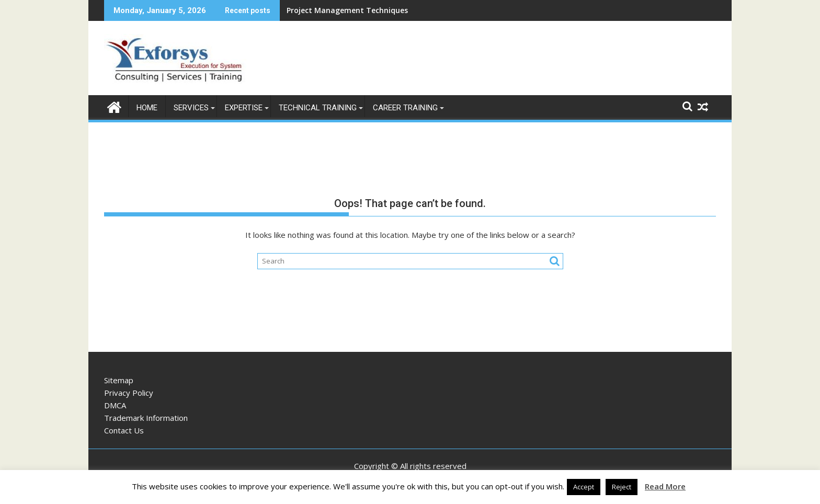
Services (191, 108)
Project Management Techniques (347, 10)
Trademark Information (146, 418)
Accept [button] (584, 487)
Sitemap (119, 380)
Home (147, 108)
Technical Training (318, 108)
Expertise (244, 108)
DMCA (115, 405)
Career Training (405, 108)
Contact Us (124, 430)
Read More (665, 486)
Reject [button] (622, 487)
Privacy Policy (129, 393)
